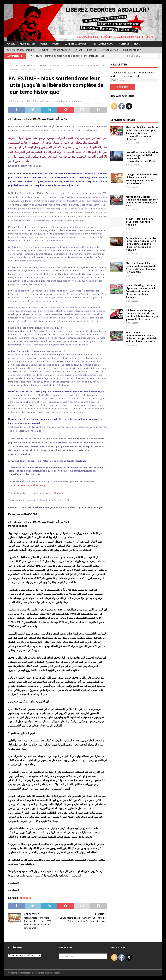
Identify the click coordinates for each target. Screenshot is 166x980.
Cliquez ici (59, 493)
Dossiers (92, 50)
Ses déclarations (62, 50)
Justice (44, 44)
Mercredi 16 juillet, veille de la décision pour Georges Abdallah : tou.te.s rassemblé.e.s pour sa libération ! (142, 133)
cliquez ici (26, 898)
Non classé (77, 101)
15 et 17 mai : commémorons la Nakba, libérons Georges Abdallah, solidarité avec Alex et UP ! (142, 337)
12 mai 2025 (133, 345)
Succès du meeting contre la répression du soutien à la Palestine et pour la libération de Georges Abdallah (141, 244)
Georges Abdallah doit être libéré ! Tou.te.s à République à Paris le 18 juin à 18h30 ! (142, 179)
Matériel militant (109, 50)
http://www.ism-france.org (31, 485)
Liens (137, 44)
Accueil (11, 44)
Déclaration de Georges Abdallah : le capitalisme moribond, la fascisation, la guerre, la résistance (142, 315)
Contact (124, 44)
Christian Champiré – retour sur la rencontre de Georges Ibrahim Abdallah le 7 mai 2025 (141, 268)
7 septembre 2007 (21, 101)
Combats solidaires (75, 44)
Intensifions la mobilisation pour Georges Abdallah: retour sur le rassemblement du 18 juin (142, 157)
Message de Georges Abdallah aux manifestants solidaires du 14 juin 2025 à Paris (142, 201)
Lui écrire (43, 50)
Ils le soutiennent (132, 50)
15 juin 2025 (133, 209)
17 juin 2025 (133, 187)
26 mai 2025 (133, 323)
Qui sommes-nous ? (104, 44)
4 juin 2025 (133, 276)
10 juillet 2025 (134, 143)
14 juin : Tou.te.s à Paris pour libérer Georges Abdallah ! (140, 222)
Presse (56, 44)
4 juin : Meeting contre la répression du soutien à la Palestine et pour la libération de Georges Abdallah (141, 291)
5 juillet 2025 (133, 165)
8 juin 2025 (133, 228)
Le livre (79, 50)
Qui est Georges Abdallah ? (20, 50)
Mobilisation (27, 44)
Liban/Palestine (63, 101)
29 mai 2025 (133, 301)
